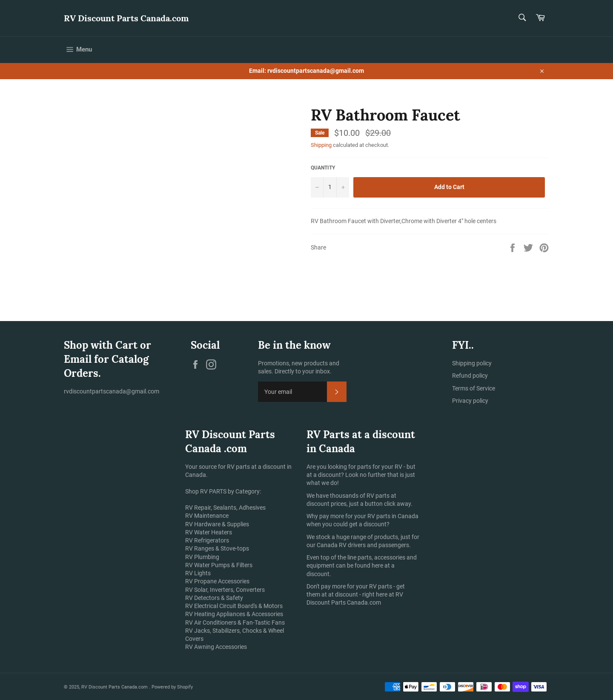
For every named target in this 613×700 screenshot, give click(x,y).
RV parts (379, 496)
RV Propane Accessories (217, 581)
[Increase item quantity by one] (343, 187)
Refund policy (470, 376)
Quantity (323, 168)
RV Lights (198, 573)
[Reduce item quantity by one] (317, 187)
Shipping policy (472, 363)
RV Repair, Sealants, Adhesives (225, 508)
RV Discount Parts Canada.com (126, 18)
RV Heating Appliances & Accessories (234, 614)
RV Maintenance (207, 516)
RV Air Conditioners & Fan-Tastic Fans (235, 623)
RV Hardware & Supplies (217, 524)
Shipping (321, 145)
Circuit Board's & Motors (251, 606)
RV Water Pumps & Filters (219, 565)
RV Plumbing (202, 557)
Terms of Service (474, 388)
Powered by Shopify (172, 687)
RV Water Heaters (209, 532)
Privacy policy (470, 401)
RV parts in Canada (393, 516)
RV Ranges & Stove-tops (217, 548)
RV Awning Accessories (216, 647)
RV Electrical (202, 606)
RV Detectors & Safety (214, 598)
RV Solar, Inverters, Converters (225, 590)
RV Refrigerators (207, 540)
